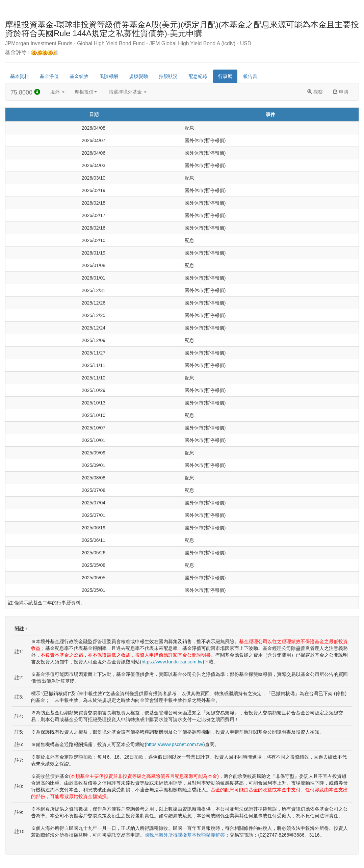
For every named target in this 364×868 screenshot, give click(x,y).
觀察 (315, 92)
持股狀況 (168, 76)
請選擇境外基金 (128, 92)
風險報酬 (109, 76)
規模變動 (138, 76)
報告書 (250, 76)
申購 (341, 92)
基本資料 (20, 76)
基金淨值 (49, 76)
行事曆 (225, 76)
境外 (57, 92)
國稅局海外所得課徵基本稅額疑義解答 (185, 835)
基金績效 (79, 76)
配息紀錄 (198, 76)
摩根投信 (86, 92)
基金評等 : (32, 52)
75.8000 (25, 92)
